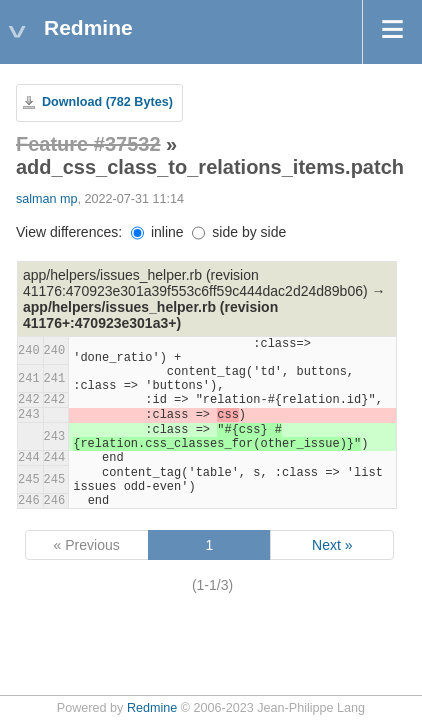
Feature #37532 (88, 144)
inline (157, 232)
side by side (239, 232)
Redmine (152, 708)
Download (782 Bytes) (107, 102)
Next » (332, 545)
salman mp (47, 199)
